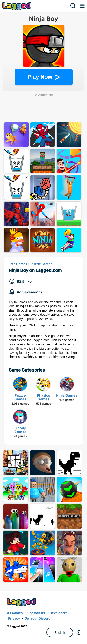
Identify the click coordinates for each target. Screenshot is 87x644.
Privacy (14, 619)
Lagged (17, 6)
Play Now (40, 77)
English (60, 633)
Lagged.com (22, 602)
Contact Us (36, 613)
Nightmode (79, 632)
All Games (15, 613)
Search (73, 6)
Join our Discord (38, 619)
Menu (82, 6)
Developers (58, 613)
